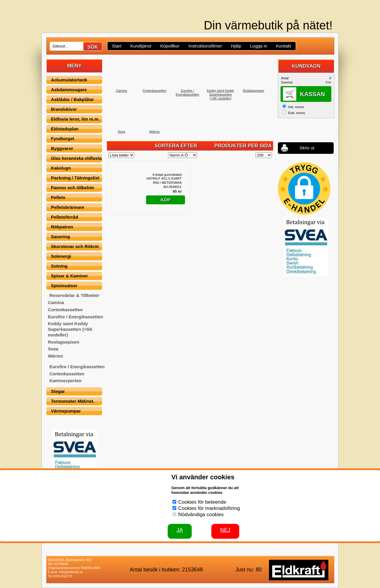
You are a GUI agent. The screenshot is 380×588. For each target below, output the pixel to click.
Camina (56, 302)
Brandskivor (64, 109)
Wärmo (55, 356)
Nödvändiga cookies (201, 514)
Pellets (58, 197)
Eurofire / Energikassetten (75, 317)
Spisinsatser (64, 286)
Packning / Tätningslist (75, 178)
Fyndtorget (62, 139)
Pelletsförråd (64, 217)
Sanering (60, 237)
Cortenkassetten (65, 310)
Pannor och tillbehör (72, 188)
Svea (53, 349)
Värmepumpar (66, 411)
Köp (166, 200)
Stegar (58, 391)
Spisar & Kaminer (69, 276)
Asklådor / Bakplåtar (72, 99)
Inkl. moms (296, 107)
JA (180, 530)
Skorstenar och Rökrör (75, 246)
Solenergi (61, 256)
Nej (225, 530)
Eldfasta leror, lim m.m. (75, 119)
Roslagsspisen (64, 342)
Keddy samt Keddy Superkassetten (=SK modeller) (70, 329)
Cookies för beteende (202, 502)
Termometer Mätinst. (72, 401)
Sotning (59, 266)
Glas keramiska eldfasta (76, 158)
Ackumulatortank (69, 80)
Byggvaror (62, 148)
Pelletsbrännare (68, 207)
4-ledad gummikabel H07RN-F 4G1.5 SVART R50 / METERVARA (164, 179)
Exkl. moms (296, 113)
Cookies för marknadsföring (209, 508)
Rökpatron (62, 227)
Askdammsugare (69, 90)
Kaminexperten (65, 381)
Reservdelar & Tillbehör (74, 295)
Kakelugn (61, 168)
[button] (304, 188)
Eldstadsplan (65, 129)
